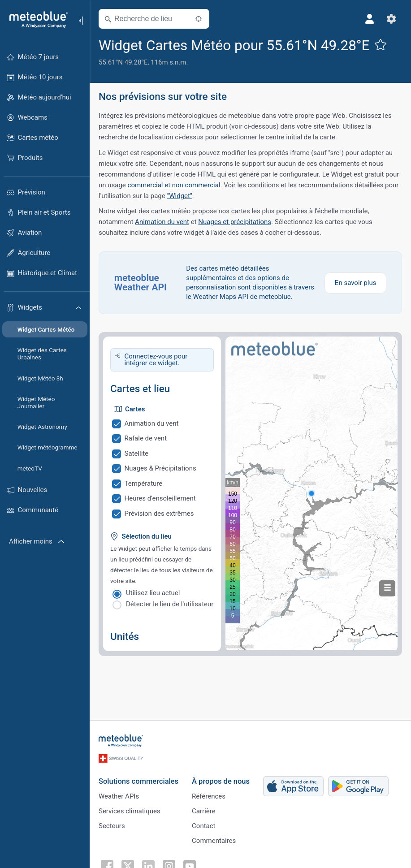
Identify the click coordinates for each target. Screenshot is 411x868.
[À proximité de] (199, 19)
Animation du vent (162, 222)
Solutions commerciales (138, 781)
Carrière (204, 811)
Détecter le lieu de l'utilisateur (170, 604)
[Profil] (370, 19)
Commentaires (214, 841)
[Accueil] (35, 20)
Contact (203, 826)
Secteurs (112, 826)
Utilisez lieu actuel (153, 593)
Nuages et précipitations (235, 222)
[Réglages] (391, 19)
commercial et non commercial (174, 185)
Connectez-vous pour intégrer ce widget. (156, 360)
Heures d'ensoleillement (160, 498)
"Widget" (179, 196)
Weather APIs (119, 796)
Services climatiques (130, 811)
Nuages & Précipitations (160, 468)
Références (209, 796)
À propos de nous (221, 781)
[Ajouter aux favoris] (381, 44)
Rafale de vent (146, 438)
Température (144, 484)
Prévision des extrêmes (159, 514)
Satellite (137, 453)
